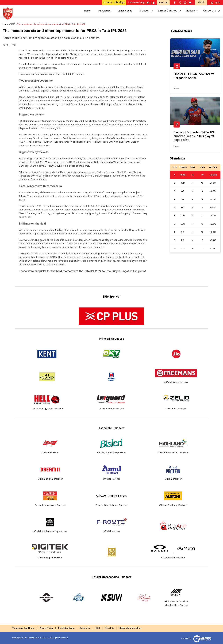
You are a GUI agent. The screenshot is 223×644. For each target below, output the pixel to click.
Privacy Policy (46, 628)
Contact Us (85, 628)
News (176, 88)
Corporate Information (130, 628)
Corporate (210, 11)
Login (217, 3)
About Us (110, 628)
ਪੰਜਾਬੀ (201, 3)
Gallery (190, 11)
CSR (98, 628)
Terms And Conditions (23, 628)
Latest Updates (168, 11)
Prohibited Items (66, 628)
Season (145, 11)
